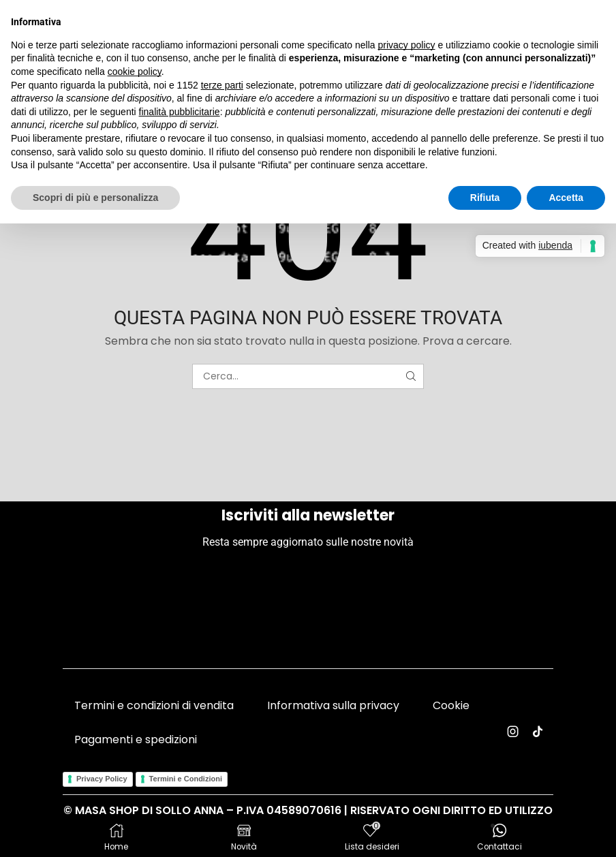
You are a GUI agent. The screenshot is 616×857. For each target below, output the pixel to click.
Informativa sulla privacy (333, 705)
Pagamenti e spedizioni (136, 739)
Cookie (451, 705)
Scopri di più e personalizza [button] (95, 198)
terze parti (222, 85)
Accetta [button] (566, 198)
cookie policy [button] (135, 72)
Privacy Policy (102, 779)
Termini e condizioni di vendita (154, 705)
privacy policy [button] (407, 45)
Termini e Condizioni (186, 779)
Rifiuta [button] (485, 198)
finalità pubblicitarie (180, 112)
